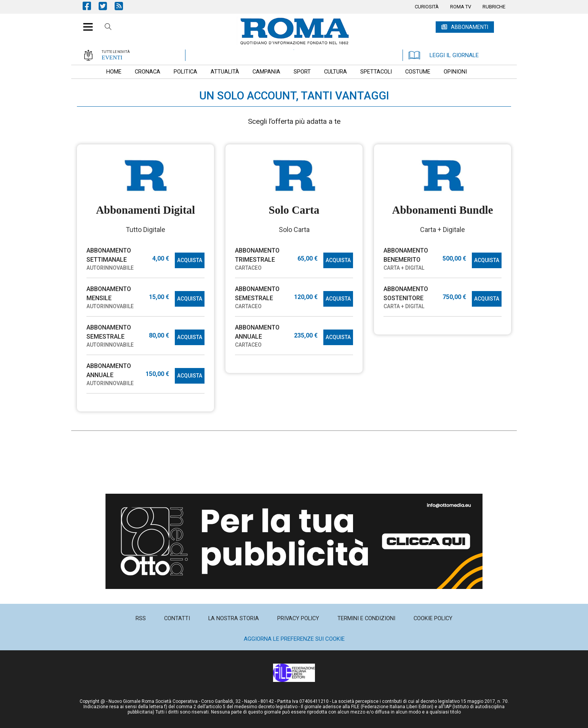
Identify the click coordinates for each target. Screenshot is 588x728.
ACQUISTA (190, 260)
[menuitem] (427, 7)
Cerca (108, 28)
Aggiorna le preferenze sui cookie (294, 639)
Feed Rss (123, 6)
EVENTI (112, 58)
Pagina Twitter (107, 6)
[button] (85, 23)
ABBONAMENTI (470, 27)
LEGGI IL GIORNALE (444, 55)
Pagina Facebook (91, 6)
